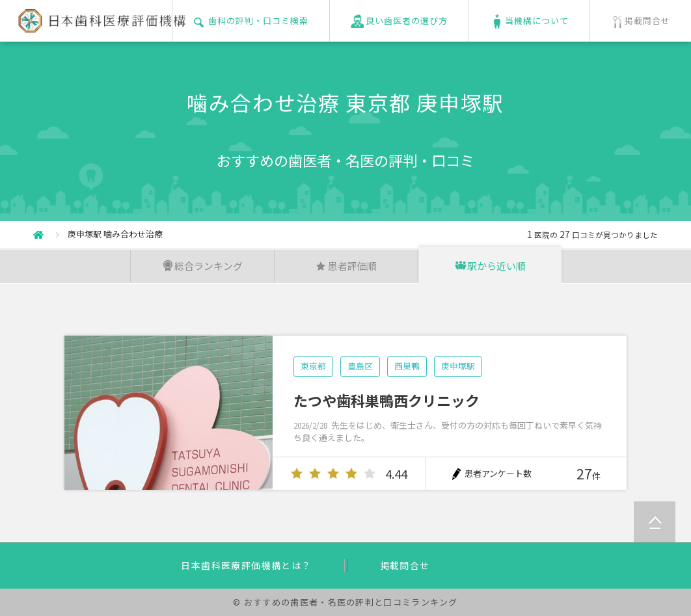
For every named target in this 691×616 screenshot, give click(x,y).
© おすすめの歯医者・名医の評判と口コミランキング (345, 602)
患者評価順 (346, 266)
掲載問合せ (405, 565)
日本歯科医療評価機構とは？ (246, 565)
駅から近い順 (490, 266)
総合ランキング (202, 266)
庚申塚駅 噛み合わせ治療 (115, 234)
